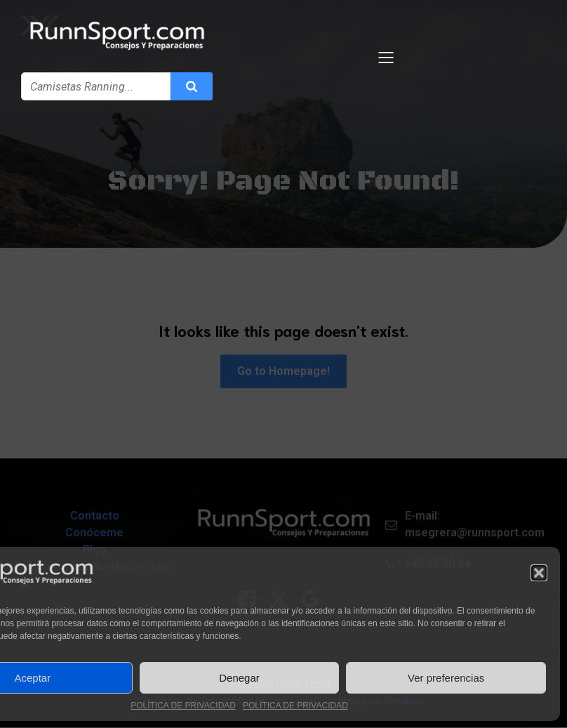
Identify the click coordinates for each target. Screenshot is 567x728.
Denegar (239, 678)
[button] (539, 573)
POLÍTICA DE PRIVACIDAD (183, 706)
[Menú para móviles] (387, 58)
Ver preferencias (446, 678)
